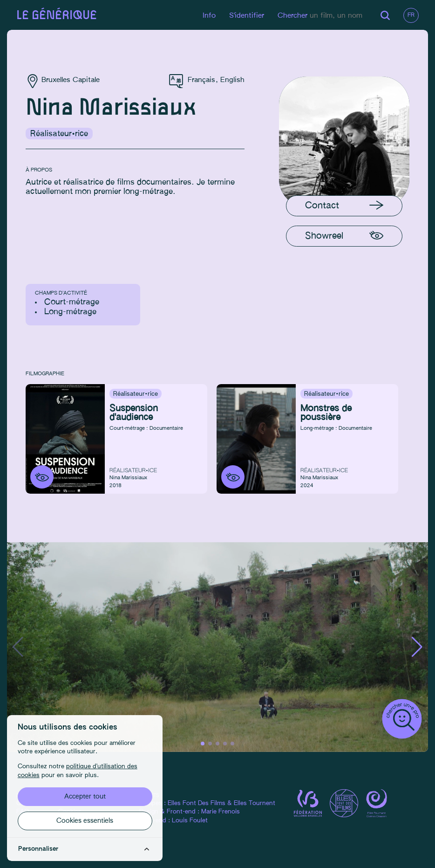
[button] (417, 647)
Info (209, 16)
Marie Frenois (221, 812)
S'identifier (247, 16)
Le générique (57, 16)
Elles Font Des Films (197, 803)
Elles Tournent (255, 803)
